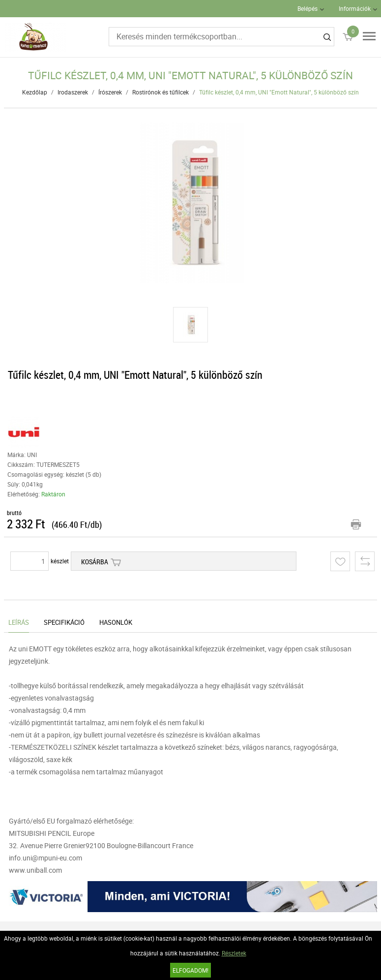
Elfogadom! (190, 970)
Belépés (308, 8)
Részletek (234, 953)
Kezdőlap (35, 92)
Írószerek (110, 92)
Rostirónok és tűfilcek (161, 92)
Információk (355, 8)
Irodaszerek (73, 92)
